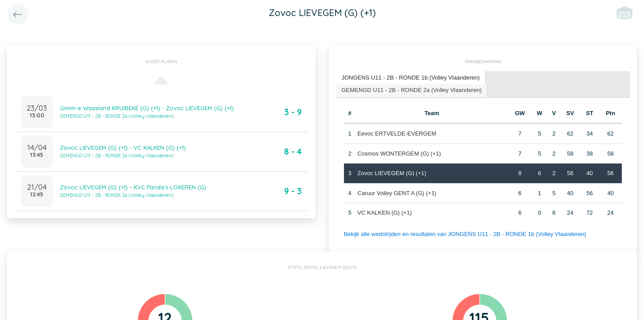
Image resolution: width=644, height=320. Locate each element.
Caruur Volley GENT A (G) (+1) (397, 193)
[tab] (411, 78)
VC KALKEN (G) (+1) (384, 213)
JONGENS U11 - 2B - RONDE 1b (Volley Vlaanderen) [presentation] (411, 78)
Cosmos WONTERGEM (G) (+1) (399, 154)
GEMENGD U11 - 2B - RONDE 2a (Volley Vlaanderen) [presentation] (412, 90)
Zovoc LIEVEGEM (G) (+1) (392, 173)
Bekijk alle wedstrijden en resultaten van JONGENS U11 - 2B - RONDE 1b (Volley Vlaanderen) (465, 234)
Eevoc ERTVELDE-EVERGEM (397, 134)
